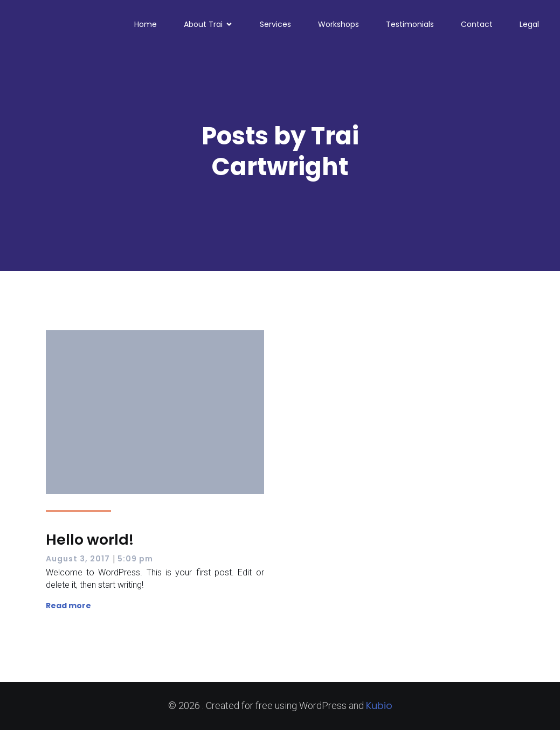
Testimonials (410, 24)
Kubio (379, 705)
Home (146, 24)
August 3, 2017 (78, 559)
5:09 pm (135, 559)
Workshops (338, 24)
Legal (529, 24)
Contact (477, 24)
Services (275, 24)
